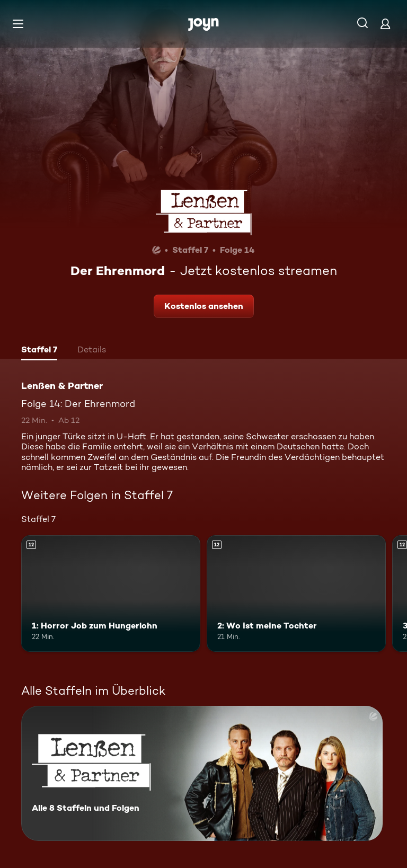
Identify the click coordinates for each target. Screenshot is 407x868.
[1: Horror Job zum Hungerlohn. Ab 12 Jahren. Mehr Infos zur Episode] (111, 594)
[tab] (39, 351)
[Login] (385, 24)
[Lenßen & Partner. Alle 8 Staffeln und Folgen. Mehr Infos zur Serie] (202, 773)
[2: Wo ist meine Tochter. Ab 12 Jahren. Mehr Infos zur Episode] (296, 594)
